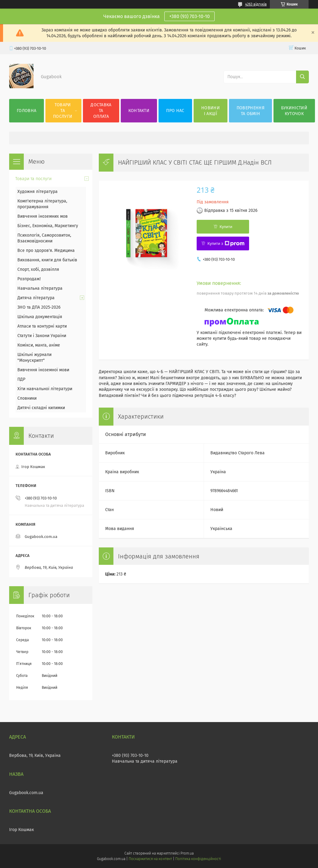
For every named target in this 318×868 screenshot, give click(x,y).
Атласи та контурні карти (42, 326)
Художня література (38, 192)
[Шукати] (302, 77)
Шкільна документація (40, 317)
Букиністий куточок (294, 111)
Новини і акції (211, 111)
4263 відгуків (256, 4)
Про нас (175, 111)
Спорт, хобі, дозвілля (38, 269)
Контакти (139, 111)
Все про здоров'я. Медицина (46, 251)
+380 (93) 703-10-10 (189, 16)
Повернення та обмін (250, 111)
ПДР (21, 379)
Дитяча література (36, 298)
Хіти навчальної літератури (45, 389)
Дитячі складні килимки (41, 408)
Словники (27, 398)
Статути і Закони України (42, 336)
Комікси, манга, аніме (39, 345)
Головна (27, 111)
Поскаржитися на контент (150, 859)
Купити (226, 227)
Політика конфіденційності (198, 859)
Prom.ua (187, 853)
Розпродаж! (29, 279)
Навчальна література (40, 288)
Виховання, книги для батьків (47, 260)
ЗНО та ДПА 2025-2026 (39, 307)
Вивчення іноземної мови (43, 370)
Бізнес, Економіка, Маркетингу (48, 226)
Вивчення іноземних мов (43, 216)
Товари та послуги (63, 111)
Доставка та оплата (101, 111)
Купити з (226, 244)
